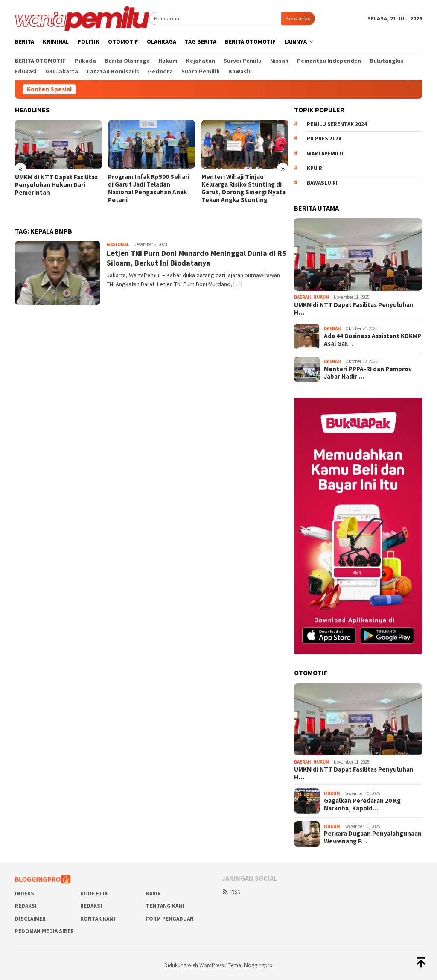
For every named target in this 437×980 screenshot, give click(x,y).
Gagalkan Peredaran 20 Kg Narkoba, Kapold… (362, 804)
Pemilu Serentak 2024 (337, 124)
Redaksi (91, 906)
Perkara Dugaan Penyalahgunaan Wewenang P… (373, 837)
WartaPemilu (325, 154)
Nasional (118, 244)
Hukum (321, 297)
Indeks (25, 894)
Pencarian (298, 18)
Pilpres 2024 (324, 139)
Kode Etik (94, 894)
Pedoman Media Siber (44, 931)
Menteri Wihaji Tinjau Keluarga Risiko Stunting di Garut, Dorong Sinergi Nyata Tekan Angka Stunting (243, 188)
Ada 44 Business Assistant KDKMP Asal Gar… (373, 340)
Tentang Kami (165, 906)
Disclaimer (30, 919)
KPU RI (315, 168)
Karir (153, 894)
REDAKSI (26, 906)
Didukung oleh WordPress (194, 965)
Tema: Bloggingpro (251, 965)
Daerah (303, 297)
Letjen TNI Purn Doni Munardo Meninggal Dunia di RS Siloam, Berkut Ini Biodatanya (197, 258)
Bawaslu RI (322, 183)
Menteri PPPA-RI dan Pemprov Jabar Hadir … (368, 373)
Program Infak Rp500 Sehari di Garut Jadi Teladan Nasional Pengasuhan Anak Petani (149, 188)
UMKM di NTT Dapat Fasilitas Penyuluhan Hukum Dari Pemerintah (56, 185)
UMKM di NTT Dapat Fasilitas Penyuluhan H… (354, 309)
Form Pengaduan (170, 919)
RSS (231, 892)
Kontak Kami (98, 919)
